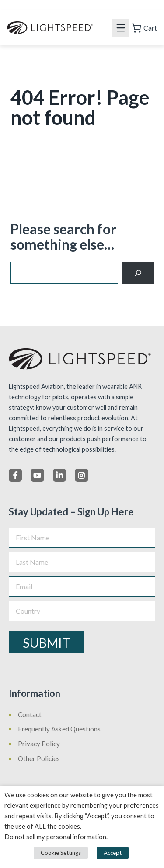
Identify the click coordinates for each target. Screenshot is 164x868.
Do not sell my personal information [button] (55, 837)
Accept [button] (113, 853)
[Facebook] (15, 475)
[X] (37, 475)
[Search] (138, 273)
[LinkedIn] (59, 475)
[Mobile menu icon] (121, 28)
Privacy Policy (39, 744)
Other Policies (39, 758)
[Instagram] (81, 475)
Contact (30, 714)
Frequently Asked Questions (59, 729)
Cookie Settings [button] (61, 853)
